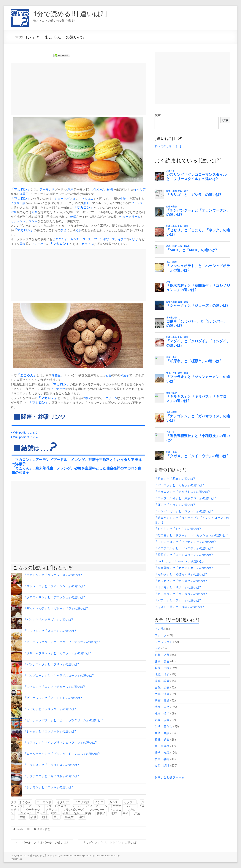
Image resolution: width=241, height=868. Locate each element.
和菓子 (125, 375)
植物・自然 (162, 707)
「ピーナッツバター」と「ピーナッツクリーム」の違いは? (63, 720)
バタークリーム (130, 216)
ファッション (164, 642)
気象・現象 (162, 720)
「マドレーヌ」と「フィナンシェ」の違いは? (54, 586)
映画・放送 (162, 700)
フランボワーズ (104, 239)
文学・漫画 (162, 694)
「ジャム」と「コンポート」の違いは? (50, 731)
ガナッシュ (18, 221)
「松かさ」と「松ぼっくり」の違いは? (181, 574)
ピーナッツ (58, 389)
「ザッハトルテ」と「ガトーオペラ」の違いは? (56, 608)
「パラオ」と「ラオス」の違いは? (178, 600)
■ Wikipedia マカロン (25, 432)
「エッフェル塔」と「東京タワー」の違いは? (185, 498)
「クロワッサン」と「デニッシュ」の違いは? (54, 597)
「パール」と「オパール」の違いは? (42, 842)
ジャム (33, 221)
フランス (137, 203)
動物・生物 (162, 668)
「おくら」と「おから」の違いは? (178, 529)
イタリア (140, 189)
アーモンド (47, 189)
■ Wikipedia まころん (25, 437)
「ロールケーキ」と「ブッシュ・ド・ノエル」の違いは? (62, 754)
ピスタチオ (60, 239)
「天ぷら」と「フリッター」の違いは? (50, 709)
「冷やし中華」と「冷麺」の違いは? (179, 607)
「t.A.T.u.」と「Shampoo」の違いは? (180, 561)
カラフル (87, 244)
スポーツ (161, 635)
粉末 (70, 189)
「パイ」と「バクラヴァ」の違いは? (48, 620)
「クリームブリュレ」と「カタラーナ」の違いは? (57, 653)
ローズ (87, 239)
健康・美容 (162, 661)
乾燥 (73, 216)
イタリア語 (18, 203)
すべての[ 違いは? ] (168, 146)
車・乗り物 (162, 746)
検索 (158, 115)
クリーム (111, 398)
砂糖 (110, 189)
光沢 (78, 230)
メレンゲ (98, 189)
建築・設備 (162, 681)
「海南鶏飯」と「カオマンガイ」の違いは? (184, 568)
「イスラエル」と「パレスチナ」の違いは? (184, 548)
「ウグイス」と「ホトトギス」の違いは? (112, 842)
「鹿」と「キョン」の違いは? (175, 505)
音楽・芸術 (162, 759)
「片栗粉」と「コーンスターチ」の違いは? (184, 555)
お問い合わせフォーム (169, 777)
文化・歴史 (162, 687)
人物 (158, 648)
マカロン (21, 189)
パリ (14, 212)
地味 (87, 398)
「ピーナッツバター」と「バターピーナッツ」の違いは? (62, 642)
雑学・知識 (162, 753)
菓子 (86, 203)
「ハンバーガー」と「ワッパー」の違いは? (184, 511)
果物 (23, 244)
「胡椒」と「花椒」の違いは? (175, 479)
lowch (19, 829)
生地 (123, 198)
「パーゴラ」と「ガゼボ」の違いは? (179, 485)
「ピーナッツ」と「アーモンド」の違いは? (53, 698)
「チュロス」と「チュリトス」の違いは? (51, 765)
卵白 (34, 212)
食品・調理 (44, 829)
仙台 (108, 375)
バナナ (134, 239)
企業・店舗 (162, 655)
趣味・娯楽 (162, 740)
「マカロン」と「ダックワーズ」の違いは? (53, 575)
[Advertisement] (78, 89)
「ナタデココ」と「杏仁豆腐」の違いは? (51, 776)
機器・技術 (162, 713)
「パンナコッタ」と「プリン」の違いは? (51, 664)
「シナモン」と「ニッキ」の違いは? (48, 787)
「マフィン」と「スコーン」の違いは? (50, 631)
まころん (27, 375)
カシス (75, 239)
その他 (159, 629)
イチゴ (122, 239)
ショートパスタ (65, 198)
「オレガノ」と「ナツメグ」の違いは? (181, 581)
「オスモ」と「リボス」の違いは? (178, 587)
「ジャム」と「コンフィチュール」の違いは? (54, 687)
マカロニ (87, 198)
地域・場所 (162, 674)
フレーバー (39, 244)
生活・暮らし (164, 726)
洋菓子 (24, 194)
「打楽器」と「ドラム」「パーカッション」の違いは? (191, 535)
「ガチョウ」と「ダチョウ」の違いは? (181, 594)
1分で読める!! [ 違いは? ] (70, 14)
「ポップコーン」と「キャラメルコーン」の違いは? (59, 675)
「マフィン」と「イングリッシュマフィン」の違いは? (60, 742)
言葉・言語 (162, 733)
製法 (64, 230)
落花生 (56, 375)
